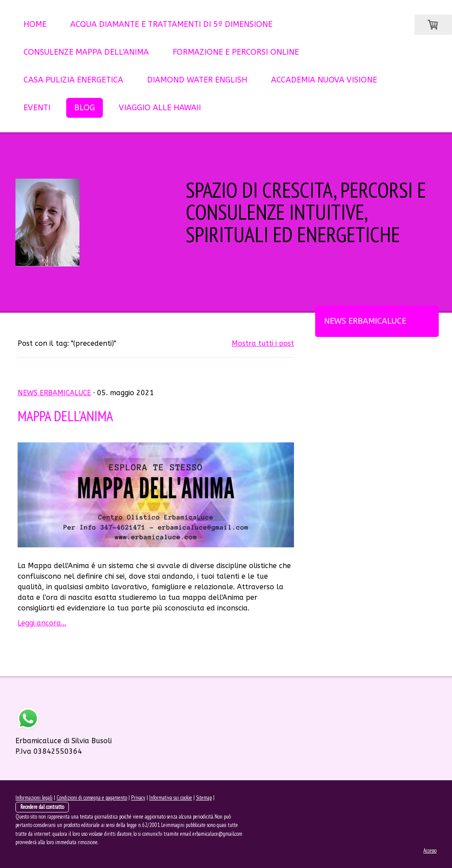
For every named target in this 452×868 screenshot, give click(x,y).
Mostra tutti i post (263, 343)
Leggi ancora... (42, 623)
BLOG (85, 108)
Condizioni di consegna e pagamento (92, 798)
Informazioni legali (34, 798)
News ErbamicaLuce (365, 321)
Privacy (138, 798)
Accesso (430, 851)
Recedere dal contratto (42, 807)
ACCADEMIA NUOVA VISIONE (324, 80)
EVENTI (37, 108)
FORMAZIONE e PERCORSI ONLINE (236, 52)
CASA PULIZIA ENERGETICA (73, 80)
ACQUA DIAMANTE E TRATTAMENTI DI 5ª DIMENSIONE (171, 24)
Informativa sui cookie (171, 798)
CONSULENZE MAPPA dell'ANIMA (86, 52)
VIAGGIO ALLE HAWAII (160, 108)
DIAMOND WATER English (197, 80)
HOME (35, 24)
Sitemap (204, 798)
